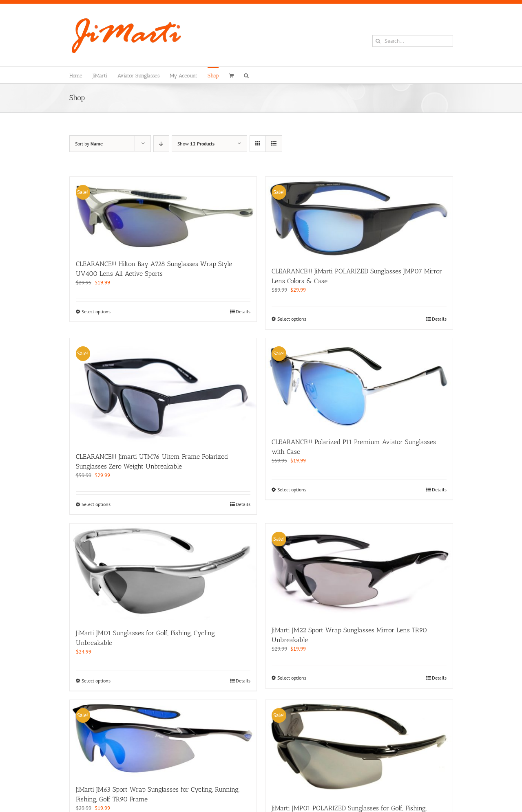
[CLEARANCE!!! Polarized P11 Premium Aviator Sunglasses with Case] (359, 384)
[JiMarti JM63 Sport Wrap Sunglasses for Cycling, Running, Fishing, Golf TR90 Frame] (163, 738)
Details (243, 311)
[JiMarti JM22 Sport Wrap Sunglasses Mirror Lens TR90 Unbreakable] (359, 570)
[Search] (378, 41)
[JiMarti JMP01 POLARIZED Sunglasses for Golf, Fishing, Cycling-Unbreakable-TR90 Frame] (359, 748)
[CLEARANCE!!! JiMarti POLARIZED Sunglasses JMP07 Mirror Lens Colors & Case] (359, 218)
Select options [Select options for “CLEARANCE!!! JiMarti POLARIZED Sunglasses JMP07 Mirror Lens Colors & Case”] (292, 319)
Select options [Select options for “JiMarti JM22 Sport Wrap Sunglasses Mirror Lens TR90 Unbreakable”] (292, 678)
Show (196, 144)
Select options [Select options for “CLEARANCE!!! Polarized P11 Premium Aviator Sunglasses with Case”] (292, 490)
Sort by (89, 144)
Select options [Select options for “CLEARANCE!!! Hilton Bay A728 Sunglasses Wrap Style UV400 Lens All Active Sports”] (96, 311)
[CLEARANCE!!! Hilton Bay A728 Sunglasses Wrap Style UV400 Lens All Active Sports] (163, 214)
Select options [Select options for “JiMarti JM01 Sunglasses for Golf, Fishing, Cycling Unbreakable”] (96, 681)
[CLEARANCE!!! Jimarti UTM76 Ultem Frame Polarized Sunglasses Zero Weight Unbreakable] (163, 391)
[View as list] (274, 144)
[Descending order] (161, 144)
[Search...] (413, 41)
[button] (246, 75)
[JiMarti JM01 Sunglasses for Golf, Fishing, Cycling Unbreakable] (163, 572)
